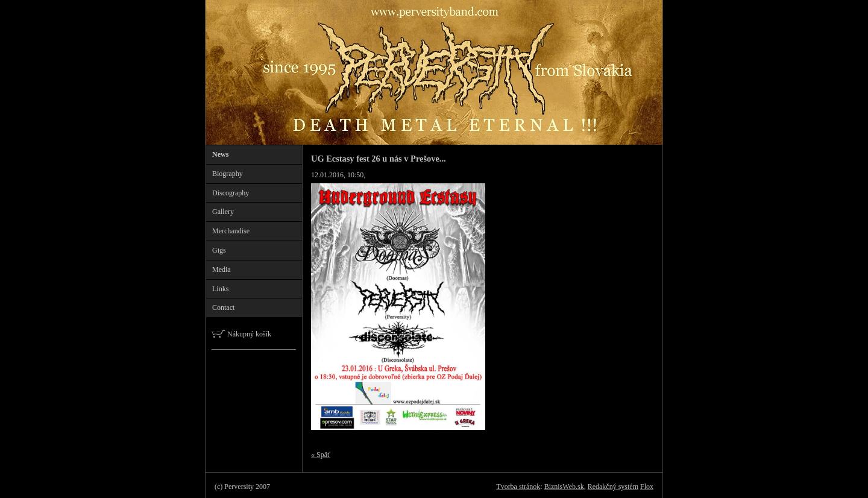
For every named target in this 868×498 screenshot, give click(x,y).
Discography (231, 193)
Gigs (219, 250)
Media (222, 269)
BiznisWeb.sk (564, 487)
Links (220, 289)
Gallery (223, 212)
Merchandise (231, 231)
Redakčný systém (613, 487)
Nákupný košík (241, 334)
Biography (228, 174)
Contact (223, 307)
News (220, 154)
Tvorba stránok (518, 487)
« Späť (321, 455)
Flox (647, 487)
